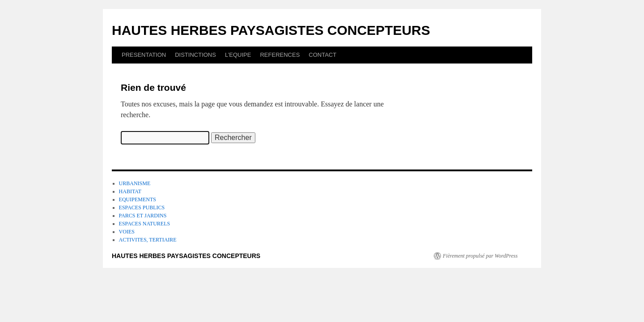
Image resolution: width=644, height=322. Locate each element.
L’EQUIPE (238, 55)
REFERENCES (280, 55)
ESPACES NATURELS (145, 224)
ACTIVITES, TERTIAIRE (148, 240)
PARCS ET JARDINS (143, 216)
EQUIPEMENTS (138, 199)
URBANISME (135, 183)
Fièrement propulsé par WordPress (480, 256)
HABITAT (130, 191)
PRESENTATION (144, 55)
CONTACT (322, 55)
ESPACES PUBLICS (142, 208)
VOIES (127, 232)
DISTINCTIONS (195, 55)
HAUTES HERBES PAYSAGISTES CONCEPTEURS (271, 30)
